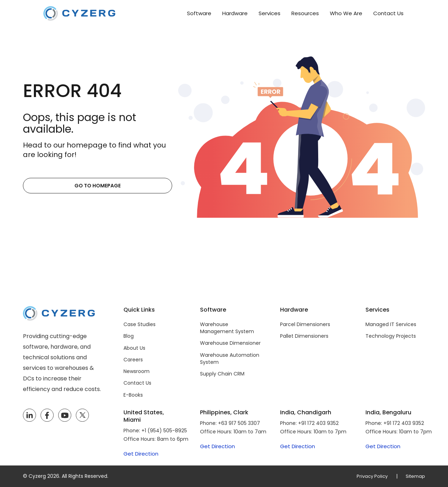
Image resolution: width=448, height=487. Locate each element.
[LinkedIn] (29, 415)
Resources (305, 13)
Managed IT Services (391, 324)
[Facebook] (47, 415)
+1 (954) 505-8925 (164, 431)
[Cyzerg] (59, 311)
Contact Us (388, 13)
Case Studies (140, 324)
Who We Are (346, 13)
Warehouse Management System (227, 328)
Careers (133, 360)
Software (199, 13)
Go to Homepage (57, 186)
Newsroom (137, 371)
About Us (134, 348)
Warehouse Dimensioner (230, 343)
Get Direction (141, 454)
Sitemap (415, 476)
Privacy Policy (370, 476)
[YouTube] (65, 415)
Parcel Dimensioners (305, 324)
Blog (129, 336)
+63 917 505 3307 (239, 423)
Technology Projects (391, 336)
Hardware (235, 13)
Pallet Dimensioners (304, 336)
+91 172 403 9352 (318, 423)
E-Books (133, 395)
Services (270, 13)
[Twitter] (82, 415)
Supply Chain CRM (222, 374)
